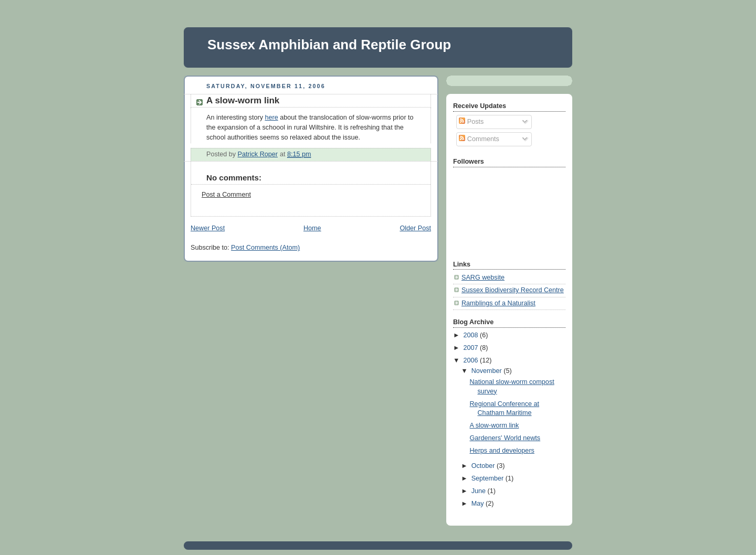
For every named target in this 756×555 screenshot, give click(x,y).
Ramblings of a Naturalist (498, 303)
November (488, 371)
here (271, 118)
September (489, 478)
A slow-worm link (495, 425)
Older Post (415, 228)
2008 (472, 335)
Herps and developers (502, 451)
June (480, 491)
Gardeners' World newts (505, 438)
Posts (471, 122)
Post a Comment (226, 195)
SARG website (483, 277)
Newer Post (208, 228)
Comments (479, 139)
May (479, 504)
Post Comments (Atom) (265, 248)
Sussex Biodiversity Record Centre (513, 290)
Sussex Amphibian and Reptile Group (329, 45)
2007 (472, 348)
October (484, 466)
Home (312, 228)
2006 (472, 360)
